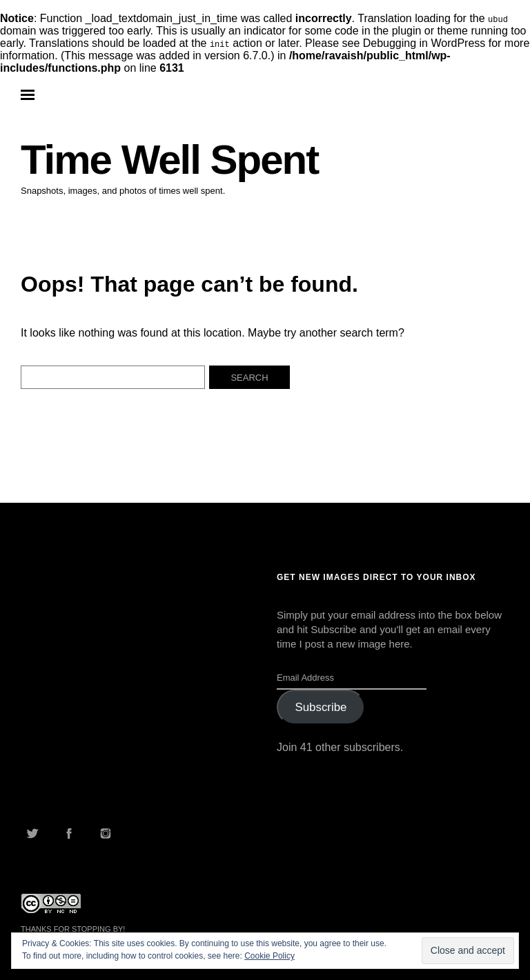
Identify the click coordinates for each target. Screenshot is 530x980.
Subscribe (321, 707)
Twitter (32, 833)
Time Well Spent (169, 160)
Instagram (106, 833)
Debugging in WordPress (424, 43)
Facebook (69, 833)
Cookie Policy (269, 956)
